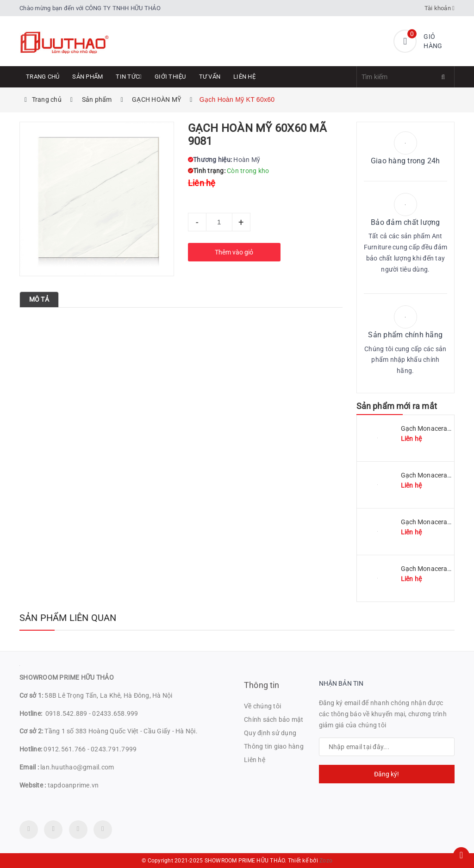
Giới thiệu (170, 77)
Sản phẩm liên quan (68, 618)
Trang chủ (43, 77)
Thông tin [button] (262, 685)
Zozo (326, 861)
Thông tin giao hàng (274, 746)
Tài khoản (440, 8)
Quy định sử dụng (270, 733)
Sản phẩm (87, 77)
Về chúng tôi (262, 706)
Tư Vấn (210, 77)
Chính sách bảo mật (274, 719)
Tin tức (129, 77)
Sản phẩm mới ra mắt (397, 406)
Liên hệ (244, 77)
